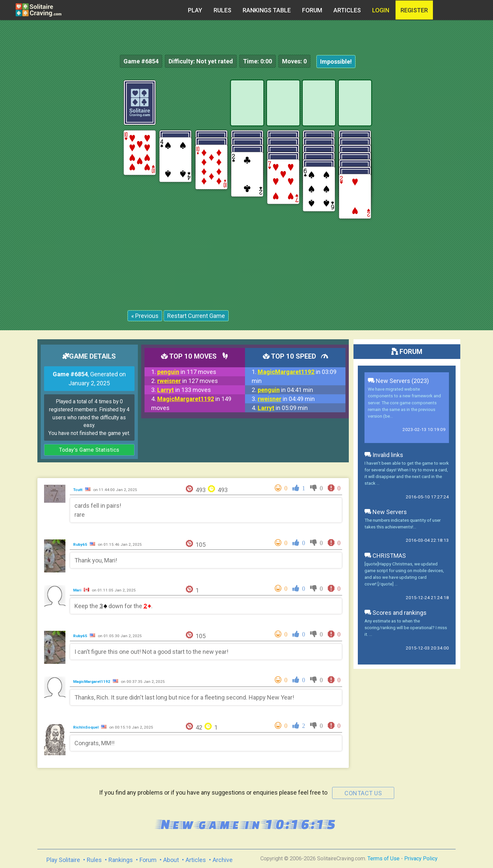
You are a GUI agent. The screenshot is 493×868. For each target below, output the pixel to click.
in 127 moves (188, 381)
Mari (78, 590)
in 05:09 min (283, 408)
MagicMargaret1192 (92, 682)
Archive (223, 860)
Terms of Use (384, 858)
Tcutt (78, 490)
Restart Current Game (196, 316)
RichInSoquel (86, 727)
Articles (347, 10)
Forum (312, 10)
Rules (222, 10)
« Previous (145, 316)
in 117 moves (187, 372)
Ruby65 (81, 544)
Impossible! (336, 62)
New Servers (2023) (398, 381)
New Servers (386, 512)
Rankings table (267, 10)
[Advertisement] (443, 180)
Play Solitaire (63, 860)
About (171, 860)
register (414, 10)
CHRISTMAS (385, 556)
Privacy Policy (421, 858)
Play (195, 10)
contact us (363, 793)
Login (381, 10)
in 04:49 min (286, 399)
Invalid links (384, 455)
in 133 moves (184, 390)
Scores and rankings (396, 613)
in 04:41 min (285, 390)
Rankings (121, 860)
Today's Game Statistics (89, 450)
